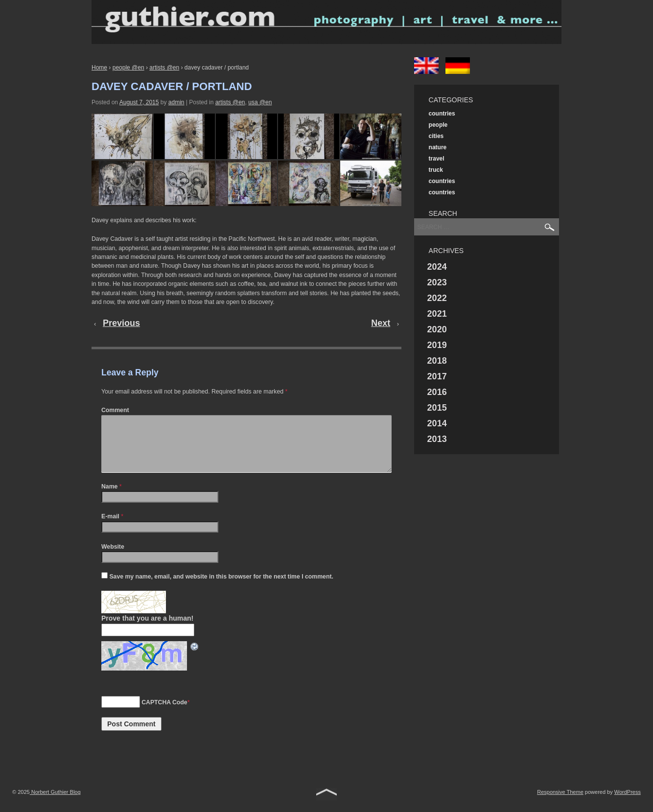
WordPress (628, 804)
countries (442, 114)
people (438, 125)
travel (437, 159)
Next (381, 323)
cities (436, 136)
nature (438, 147)
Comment (115, 410)
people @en (128, 68)
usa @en (260, 102)
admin (176, 102)
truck (436, 170)
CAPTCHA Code (164, 714)
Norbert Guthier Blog (55, 804)
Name (109, 498)
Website (113, 558)
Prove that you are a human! (147, 630)
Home (99, 68)
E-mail (110, 528)
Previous (121, 323)
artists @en (164, 68)
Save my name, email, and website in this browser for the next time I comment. (221, 588)
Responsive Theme (560, 804)
